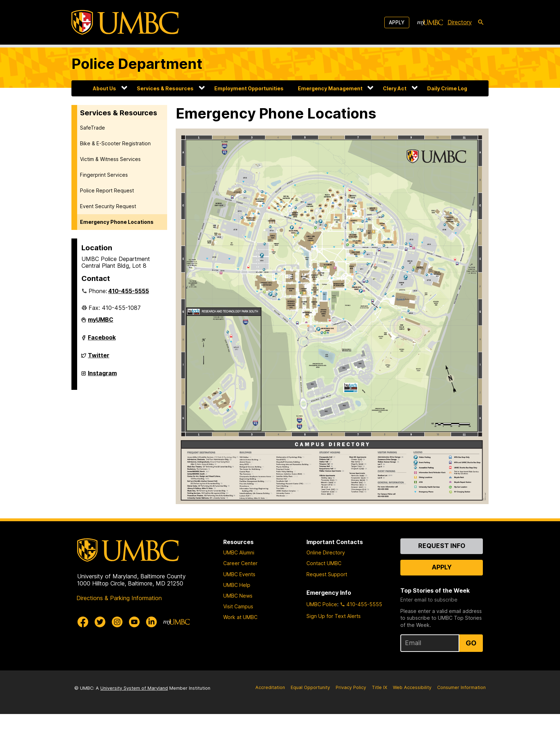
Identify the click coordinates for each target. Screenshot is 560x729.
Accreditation (270, 702)
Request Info (442, 561)
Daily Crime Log (447, 88)
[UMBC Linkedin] (151, 637)
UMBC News (238, 611)
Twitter (99, 358)
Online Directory (326, 567)
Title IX (379, 702)
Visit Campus (238, 621)
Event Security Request (108, 206)
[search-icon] (481, 22)
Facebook (102, 340)
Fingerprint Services (104, 175)
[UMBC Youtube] (134, 637)
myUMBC (101, 322)
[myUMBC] (430, 22)
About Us (104, 88)
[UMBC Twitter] (100, 637)
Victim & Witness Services (110, 159)
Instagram (102, 376)
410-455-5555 (129, 291)
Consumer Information (461, 702)
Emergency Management (330, 88)
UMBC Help (237, 600)
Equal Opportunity (310, 702)
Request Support (327, 589)
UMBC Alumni (239, 567)
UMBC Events (239, 589)
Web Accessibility (412, 702)
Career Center (240, 578)
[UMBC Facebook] (83, 637)
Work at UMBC (240, 632)
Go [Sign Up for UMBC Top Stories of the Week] (471, 658)
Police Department (137, 64)
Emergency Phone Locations (117, 222)
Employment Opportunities (249, 88)
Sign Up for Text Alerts (334, 631)
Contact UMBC (324, 578)
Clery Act (395, 88)
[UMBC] (125, 22)
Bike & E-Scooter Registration (115, 143)
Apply (397, 22)
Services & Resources (165, 88)
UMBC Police (322, 619)
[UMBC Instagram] (117, 637)
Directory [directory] (460, 22)
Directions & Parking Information (119, 613)
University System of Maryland (134, 703)
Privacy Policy (351, 702)
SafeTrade (92, 128)
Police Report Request (107, 190)
